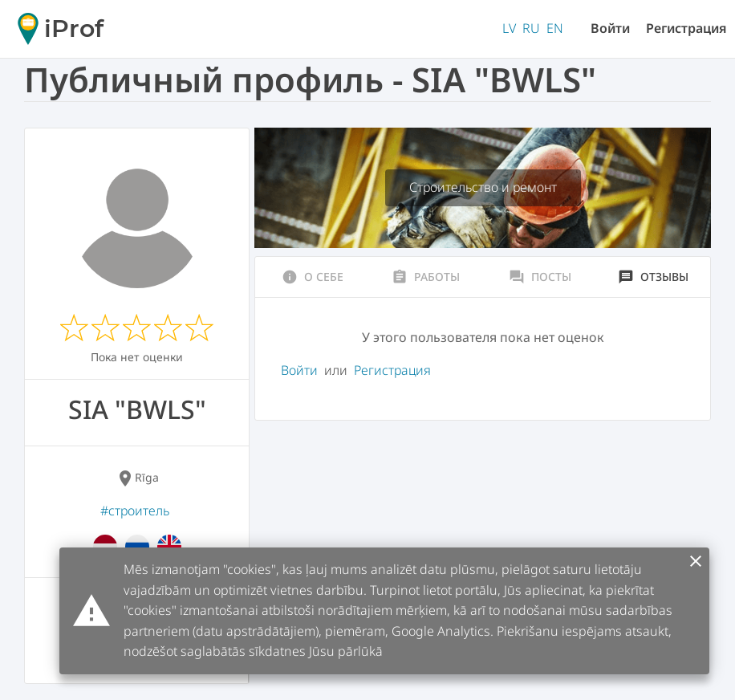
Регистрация (686, 28)
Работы (426, 277)
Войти (610, 28)
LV (509, 28)
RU (531, 28)
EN (555, 28)
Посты (540, 277)
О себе (313, 277)
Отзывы (653, 277)
